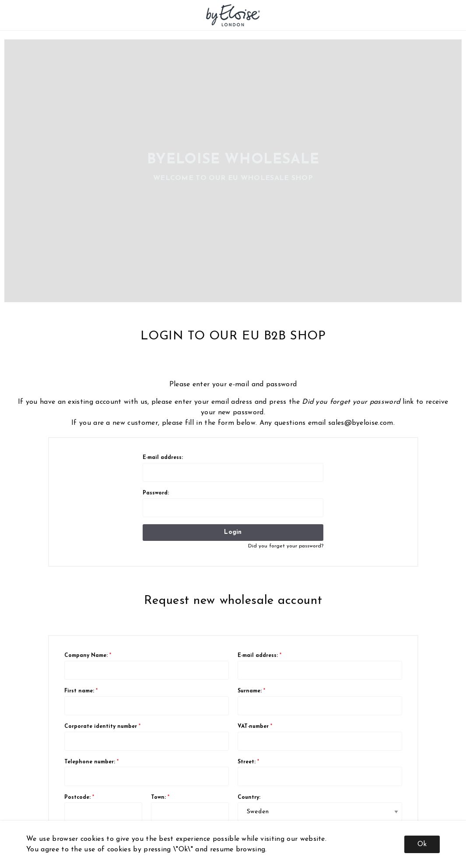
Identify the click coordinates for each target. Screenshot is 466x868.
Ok (422, 844)
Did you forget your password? (286, 546)
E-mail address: (233, 468)
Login (233, 532)
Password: (233, 504)
